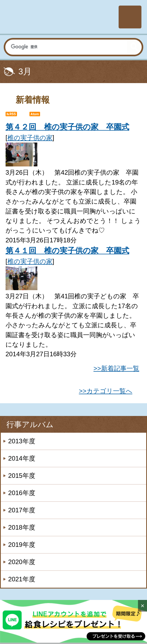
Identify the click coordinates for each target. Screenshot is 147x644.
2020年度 (22, 562)
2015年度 (22, 476)
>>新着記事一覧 (116, 368)
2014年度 (22, 458)
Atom (39, 116)
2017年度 (22, 510)
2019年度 (22, 545)
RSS (15, 116)
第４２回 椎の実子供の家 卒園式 (67, 127)
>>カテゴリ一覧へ (105, 391)
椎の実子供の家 (30, 138)
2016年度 (22, 493)
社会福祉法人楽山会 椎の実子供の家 (59, 17)
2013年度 (22, 441)
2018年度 (22, 527)
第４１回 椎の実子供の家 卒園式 (67, 251)
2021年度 (22, 579)
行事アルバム (30, 424)
